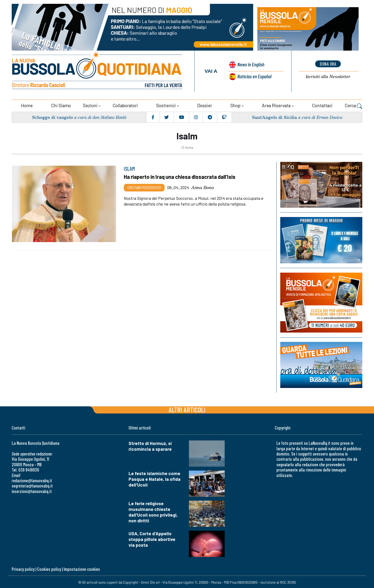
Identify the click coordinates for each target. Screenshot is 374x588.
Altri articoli (187, 409)
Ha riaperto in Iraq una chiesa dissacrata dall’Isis (181, 176)
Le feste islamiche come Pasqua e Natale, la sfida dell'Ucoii (155, 478)
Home (27, 104)
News (250, 65)
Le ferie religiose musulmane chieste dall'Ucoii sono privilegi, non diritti (153, 511)
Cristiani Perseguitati (144, 186)
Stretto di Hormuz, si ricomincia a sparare (150, 445)
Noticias (254, 76)
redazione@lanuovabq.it (32, 479)
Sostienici (166, 104)
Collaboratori (125, 104)
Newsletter (328, 77)
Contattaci (322, 104)
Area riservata (276, 104)
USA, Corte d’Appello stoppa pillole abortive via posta (152, 538)
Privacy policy (23, 568)
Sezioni (90, 104)
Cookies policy (49, 568)
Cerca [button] (353, 105)
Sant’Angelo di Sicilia (274, 116)
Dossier (205, 104)
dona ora (328, 64)
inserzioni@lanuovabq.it (32, 490)
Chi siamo (61, 104)
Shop (235, 104)
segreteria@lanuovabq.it (32, 485)
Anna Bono (203, 186)
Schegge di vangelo (53, 116)
